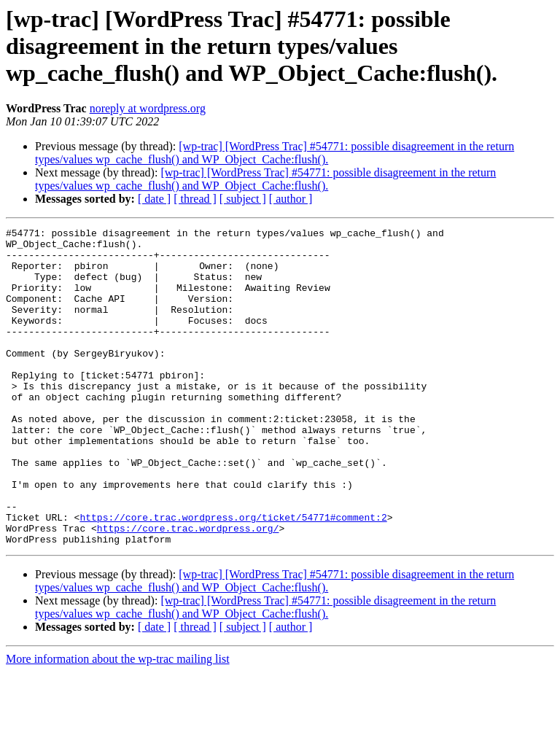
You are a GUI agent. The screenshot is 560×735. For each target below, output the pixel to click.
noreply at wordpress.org (148, 108)
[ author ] (291, 199)
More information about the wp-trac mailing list (118, 722)
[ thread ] (195, 199)
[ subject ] (243, 199)
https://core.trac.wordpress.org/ (188, 589)
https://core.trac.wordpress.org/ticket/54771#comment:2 (233, 576)
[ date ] (154, 199)
